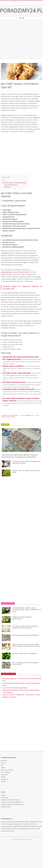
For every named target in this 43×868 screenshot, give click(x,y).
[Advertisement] (18, 40)
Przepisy (13, 417)
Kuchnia (8, 417)
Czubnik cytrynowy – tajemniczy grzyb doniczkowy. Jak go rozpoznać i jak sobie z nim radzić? (27, 610)
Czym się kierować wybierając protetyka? (15, 688)
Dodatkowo (8, 187)
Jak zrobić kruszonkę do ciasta (14, 382)
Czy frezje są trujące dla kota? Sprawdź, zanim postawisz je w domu (27, 462)
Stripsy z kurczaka (7, 115)
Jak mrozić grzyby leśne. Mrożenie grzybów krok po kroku (26, 663)
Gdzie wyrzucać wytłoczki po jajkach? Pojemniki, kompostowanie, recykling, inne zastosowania (20, 456)
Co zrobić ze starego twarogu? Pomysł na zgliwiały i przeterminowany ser (25, 627)
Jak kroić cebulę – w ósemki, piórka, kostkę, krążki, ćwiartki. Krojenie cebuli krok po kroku (26, 645)
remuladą (4, 325)
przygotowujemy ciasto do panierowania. (15, 272)
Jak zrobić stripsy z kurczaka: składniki (14, 183)
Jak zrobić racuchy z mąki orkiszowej (16, 373)
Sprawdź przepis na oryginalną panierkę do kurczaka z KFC (23, 287)
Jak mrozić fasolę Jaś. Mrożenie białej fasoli (26, 635)
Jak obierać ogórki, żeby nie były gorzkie (25, 653)
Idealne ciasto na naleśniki (13, 366)
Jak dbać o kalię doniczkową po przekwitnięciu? (22, 618)
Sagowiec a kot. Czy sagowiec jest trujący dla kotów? (26, 471)
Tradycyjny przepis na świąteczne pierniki (18, 389)
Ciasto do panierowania (11, 185)
